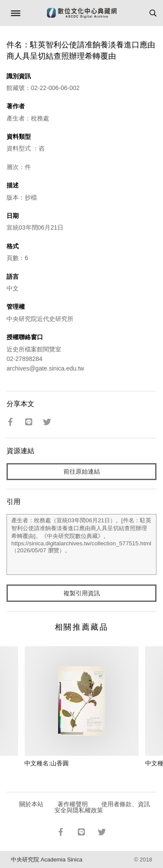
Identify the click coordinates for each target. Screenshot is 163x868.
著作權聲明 (73, 804)
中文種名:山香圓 (47, 763)
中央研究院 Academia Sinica (47, 860)
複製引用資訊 (82, 593)
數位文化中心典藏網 (82, 13)
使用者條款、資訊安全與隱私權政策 (102, 807)
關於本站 (31, 804)
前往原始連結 (82, 471)
